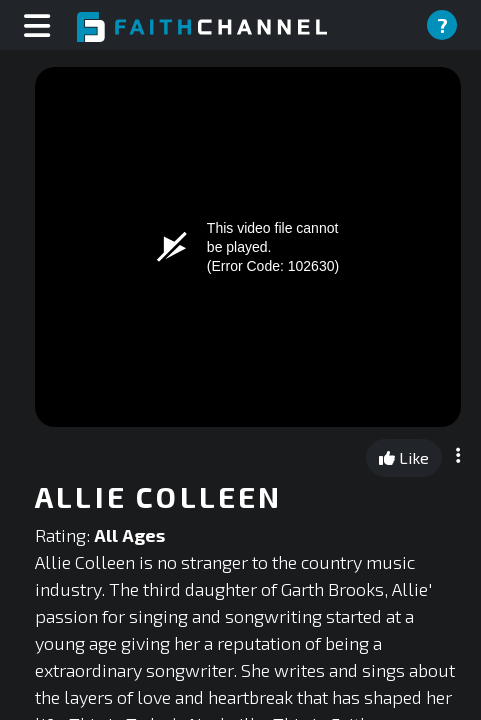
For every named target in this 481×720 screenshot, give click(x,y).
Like (404, 457)
